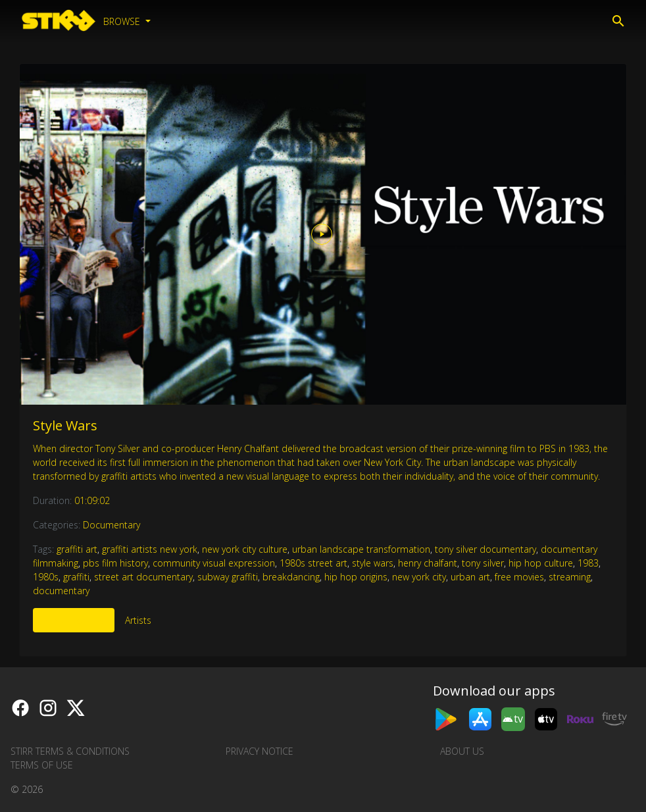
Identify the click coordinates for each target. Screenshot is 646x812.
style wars (373, 563)
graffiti (76, 577)
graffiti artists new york (150, 549)
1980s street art (313, 563)
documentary (61, 591)
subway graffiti (228, 577)
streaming (570, 577)
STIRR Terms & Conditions (70, 751)
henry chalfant (428, 563)
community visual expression (214, 563)
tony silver (483, 563)
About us (462, 751)
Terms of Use (42, 765)
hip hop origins (356, 577)
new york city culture (245, 549)
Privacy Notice (260, 751)
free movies (519, 577)
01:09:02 (92, 500)
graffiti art (77, 549)
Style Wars (65, 425)
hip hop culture (541, 563)
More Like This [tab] (74, 620)
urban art (470, 577)
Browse (123, 21)
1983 (588, 563)
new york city (419, 577)
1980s (46, 577)
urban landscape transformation (361, 549)
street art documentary (143, 577)
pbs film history (115, 563)
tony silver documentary (485, 549)
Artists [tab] (138, 620)
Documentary (112, 525)
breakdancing (291, 577)
